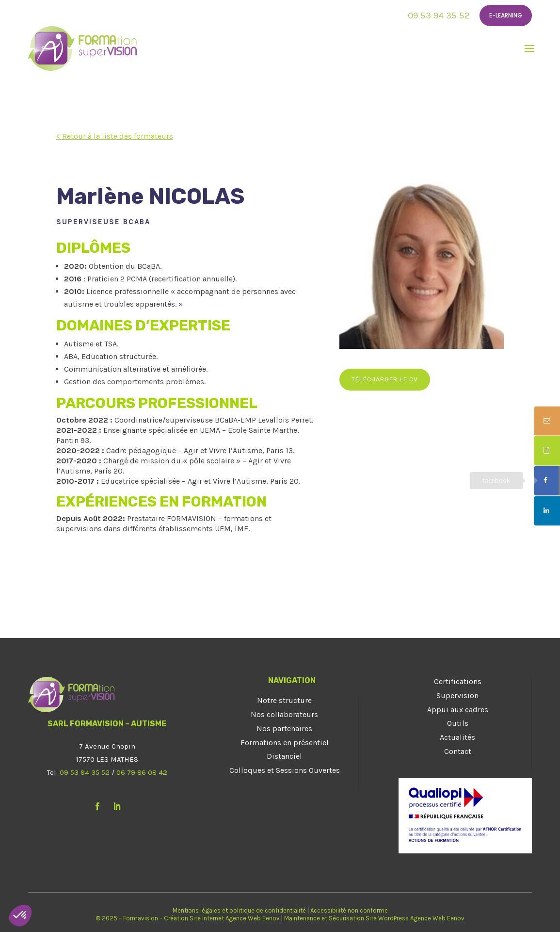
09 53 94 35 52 (439, 16)
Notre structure (284, 700)
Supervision (457, 695)
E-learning (506, 15)
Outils (458, 723)
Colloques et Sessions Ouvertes (285, 770)
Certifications (458, 681)
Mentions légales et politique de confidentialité (239, 910)
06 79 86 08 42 (142, 772)
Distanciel (284, 756)
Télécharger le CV (385, 379)
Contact (458, 751)
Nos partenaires (284, 728)
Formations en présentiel (285, 743)
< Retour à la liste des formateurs (115, 136)
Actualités (457, 737)
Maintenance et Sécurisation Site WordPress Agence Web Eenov (374, 918)
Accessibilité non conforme (349, 910)
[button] (20, 916)
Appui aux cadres (458, 710)
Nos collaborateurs (284, 714)
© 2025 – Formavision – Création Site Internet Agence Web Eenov (188, 918)
